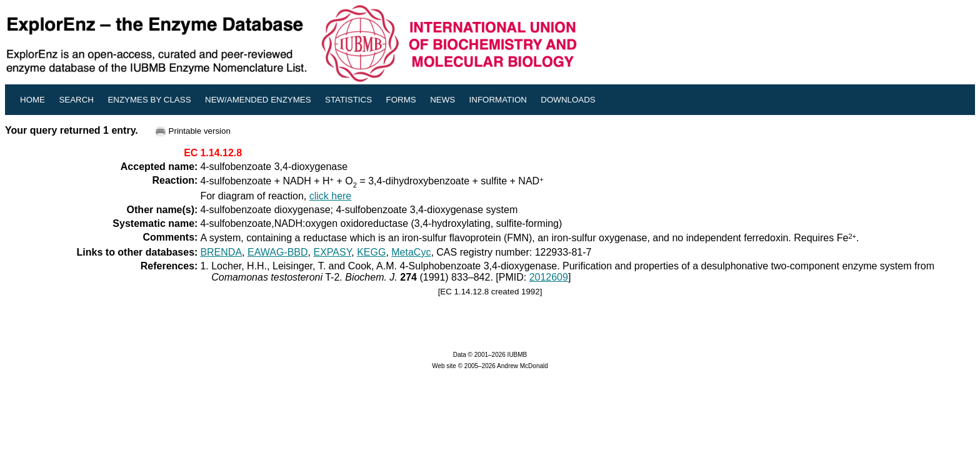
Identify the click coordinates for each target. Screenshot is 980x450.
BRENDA (221, 252)
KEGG (371, 252)
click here (331, 196)
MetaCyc (411, 252)
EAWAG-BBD (278, 252)
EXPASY (332, 252)
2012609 (549, 277)
